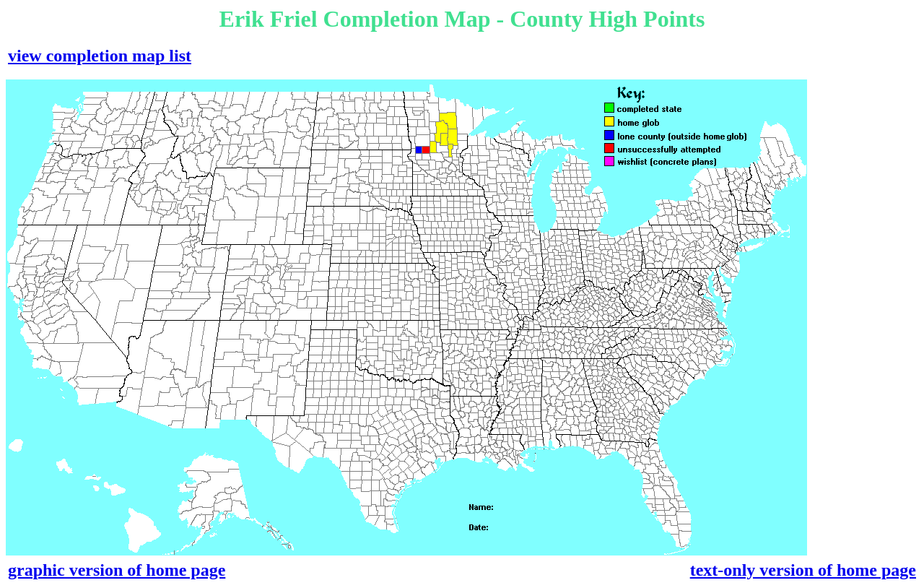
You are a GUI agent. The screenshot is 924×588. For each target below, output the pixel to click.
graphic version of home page (117, 570)
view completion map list (100, 56)
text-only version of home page (803, 570)
